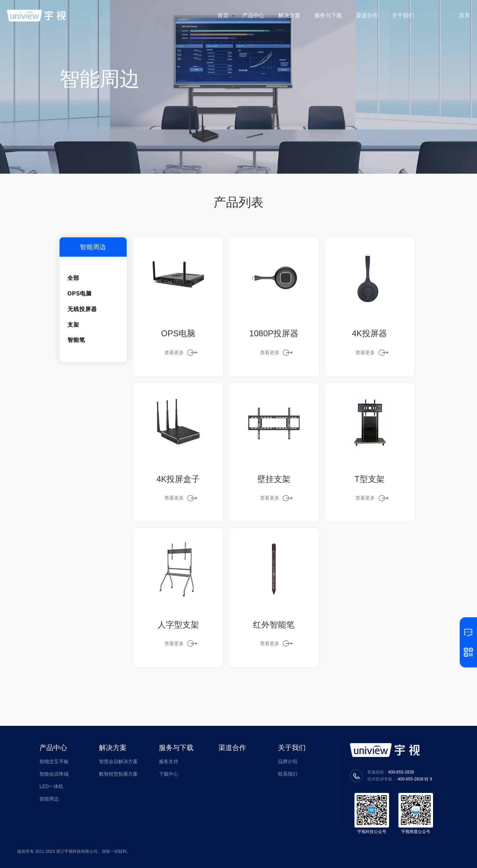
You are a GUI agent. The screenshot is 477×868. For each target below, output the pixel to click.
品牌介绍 (288, 761)
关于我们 (292, 748)
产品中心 (53, 748)
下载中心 (169, 774)
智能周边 (49, 799)
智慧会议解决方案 (118, 761)
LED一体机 (51, 786)
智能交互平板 (54, 761)
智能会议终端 (54, 774)
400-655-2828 (401, 772)
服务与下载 (176, 748)
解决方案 (113, 748)
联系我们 (288, 774)
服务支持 (169, 761)
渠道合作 (232, 748)
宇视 (36, 16)
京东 (465, 15)
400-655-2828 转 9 (415, 779)
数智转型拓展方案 (118, 774)
